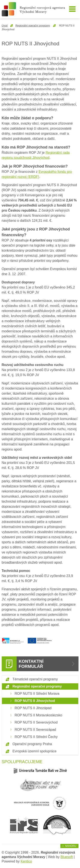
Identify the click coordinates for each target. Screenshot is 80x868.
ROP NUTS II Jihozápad (33, 708)
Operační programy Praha (32, 744)
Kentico (26, 861)
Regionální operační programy (33, 26)
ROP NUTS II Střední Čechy (36, 737)
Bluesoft (67, 857)
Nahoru (71, 846)
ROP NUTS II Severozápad (35, 730)
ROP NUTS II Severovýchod (36, 722)
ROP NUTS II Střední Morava (37, 694)
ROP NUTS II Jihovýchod (35, 701)
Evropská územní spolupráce (35, 751)
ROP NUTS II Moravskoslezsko (39, 715)
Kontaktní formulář (31, 664)
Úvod (5, 26)
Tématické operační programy (35, 679)
